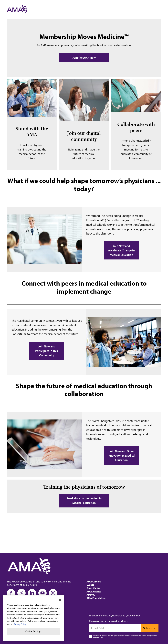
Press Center (94, 588)
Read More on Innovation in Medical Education (84, 501)
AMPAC (91, 595)
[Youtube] (42, 593)
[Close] (60, 600)
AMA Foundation (96, 598)
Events (90, 585)
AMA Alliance (94, 591)
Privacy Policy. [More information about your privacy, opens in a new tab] (20, 624)
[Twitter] (21, 593)
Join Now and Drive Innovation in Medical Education (121, 456)
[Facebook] (11, 593)
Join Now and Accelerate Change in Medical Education (121, 250)
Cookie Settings (33, 631)
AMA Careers (94, 581)
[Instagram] (53, 593)
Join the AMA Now (84, 58)
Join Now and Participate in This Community (47, 351)
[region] (33, 618)
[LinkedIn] (32, 593)
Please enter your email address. (109, 621)
